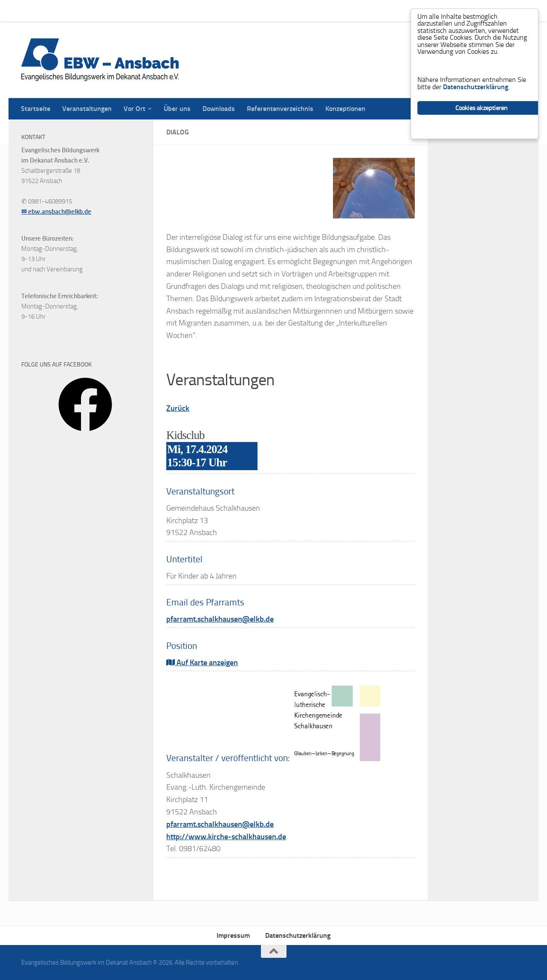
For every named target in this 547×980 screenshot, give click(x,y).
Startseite (29, 10)
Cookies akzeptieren (482, 110)
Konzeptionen (339, 10)
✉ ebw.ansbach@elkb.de (56, 212)
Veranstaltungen (81, 10)
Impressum (233, 935)
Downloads (212, 10)
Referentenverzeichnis (274, 10)
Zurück (178, 408)
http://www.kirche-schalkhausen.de (226, 837)
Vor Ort (128, 10)
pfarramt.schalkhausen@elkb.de (220, 619)
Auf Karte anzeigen (202, 663)
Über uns (171, 10)
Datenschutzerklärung (298, 935)
